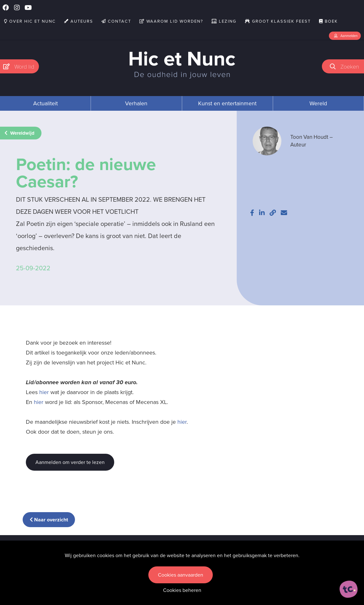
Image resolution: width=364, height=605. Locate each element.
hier (44, 392)
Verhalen (136, 103)
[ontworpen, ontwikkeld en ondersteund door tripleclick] (349, 589)
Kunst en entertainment (227, 103)
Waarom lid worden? (171, 21)
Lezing (224, 21)
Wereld (318, 103)
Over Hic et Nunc (30, 21)
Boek (328, 21)
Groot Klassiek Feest (278, 21)
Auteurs (79, 21)
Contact (116, 21)
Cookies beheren (182, 590)
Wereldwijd (19, 133)
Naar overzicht (49, 520)
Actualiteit (45, 103)
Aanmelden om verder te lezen (70, 462)
